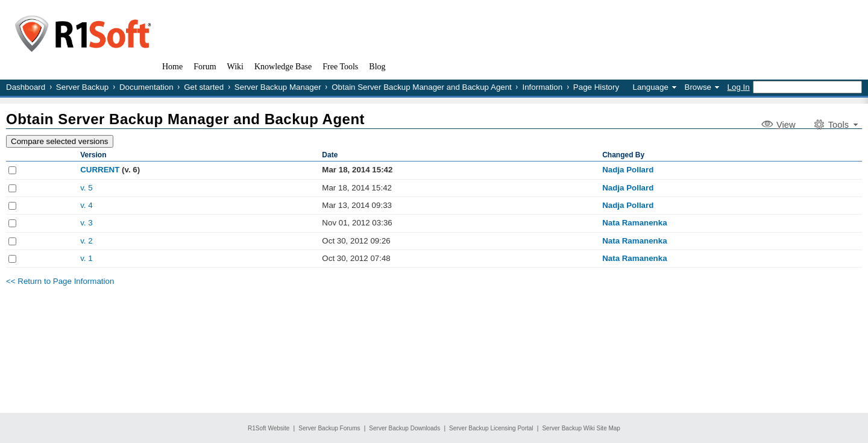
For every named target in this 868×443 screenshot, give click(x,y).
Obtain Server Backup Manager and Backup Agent (422, 87)
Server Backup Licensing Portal (491, 428)
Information (542, 87)
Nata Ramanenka (634, 223)
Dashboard (26, 87)
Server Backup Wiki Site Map (581, 428)
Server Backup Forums (329, 428)
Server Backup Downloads (404, 428)
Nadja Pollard (628, 170)
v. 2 (86, 241)
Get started (204, 87)
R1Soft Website (269, 428)
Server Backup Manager (278, 87)
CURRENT (100, 170)
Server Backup (82, 87)
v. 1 (86, 258)
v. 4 (86, 205)
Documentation (146, 87)
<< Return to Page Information (60, 281)
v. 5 (86, 188)
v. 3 (86, 223)
